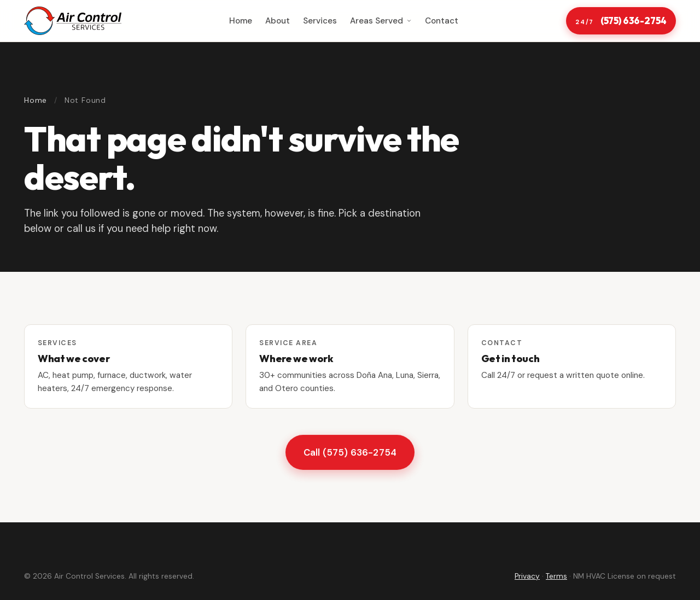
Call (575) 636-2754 (350, 458)
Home (241, 21)
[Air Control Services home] (73, 21)
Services (320, 21)
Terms (556, 576)
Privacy (527, 576)
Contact (442, 21)
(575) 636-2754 (621, 21)
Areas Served (381, 21)
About (278, 21)
